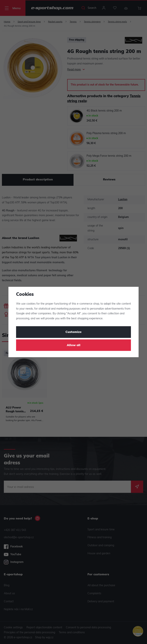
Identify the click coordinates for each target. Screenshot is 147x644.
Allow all (74, 345)
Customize (73, 332)
